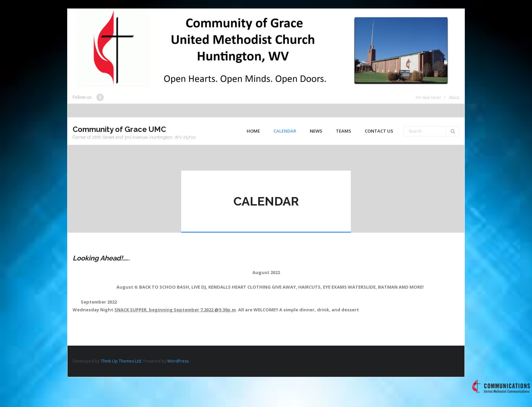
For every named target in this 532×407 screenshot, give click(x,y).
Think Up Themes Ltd (121, 361)
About (454, 98)
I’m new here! (428, 98)
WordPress (178, 361)
